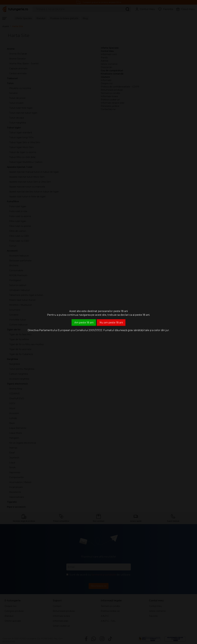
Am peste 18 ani (84, 323)
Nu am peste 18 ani (111, 323)
